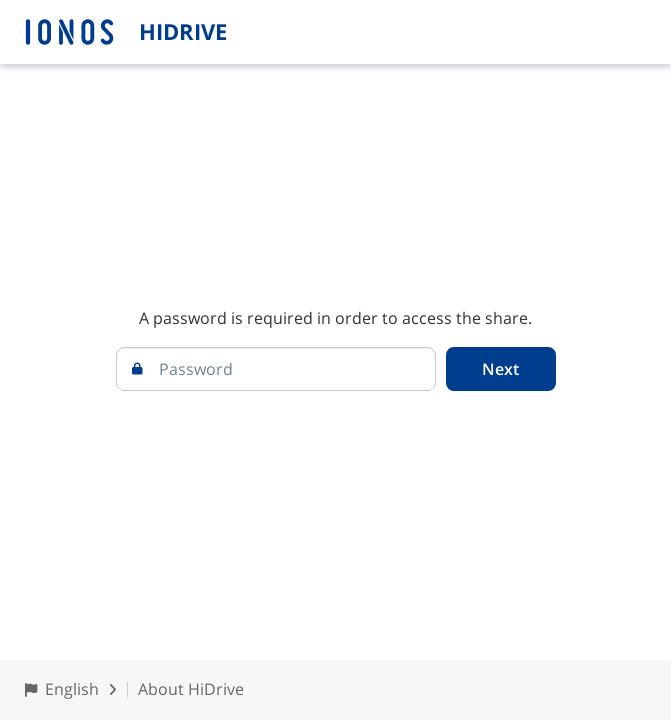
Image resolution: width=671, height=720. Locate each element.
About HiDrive (191, 689)
